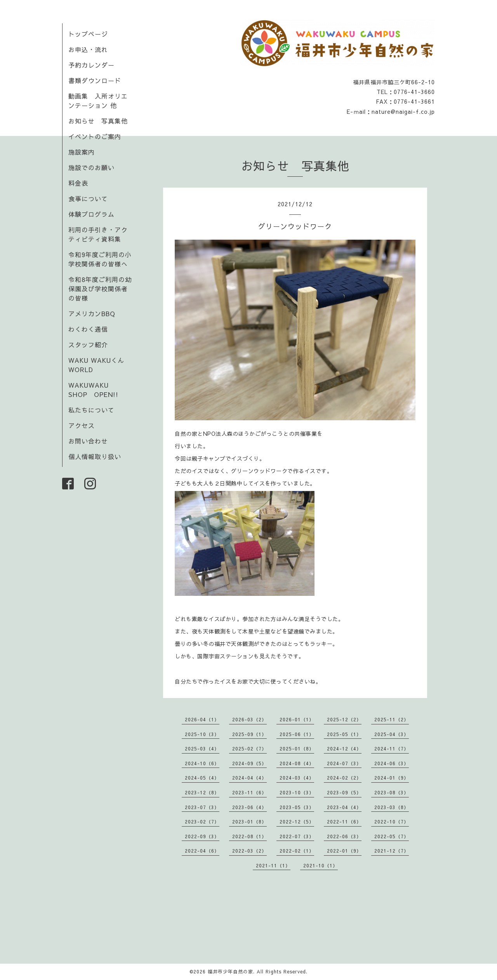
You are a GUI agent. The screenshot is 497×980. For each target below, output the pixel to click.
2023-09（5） (344, 792)
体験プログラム (91, 214)
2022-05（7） (392, 836)
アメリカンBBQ (92, 313)
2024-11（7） (392, 748)
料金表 (78, 183)
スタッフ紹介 (88, 345)
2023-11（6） (249, 792)
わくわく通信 (91, 329)
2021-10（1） (321, 865)
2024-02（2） (344, 778)
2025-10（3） (202, 734)
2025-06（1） (297, 734)
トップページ (88, 34)
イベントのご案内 (95, 136)
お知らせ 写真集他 (98, 121)
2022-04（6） (202, 851)
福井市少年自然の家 (230, 971)
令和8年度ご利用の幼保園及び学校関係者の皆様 (100, 289)
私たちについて (91, 410)
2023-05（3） (297, 807)
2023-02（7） (202, 822)
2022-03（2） (249, 851)
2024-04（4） (249, 778)
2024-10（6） (202, 763)
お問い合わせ (88, 441)
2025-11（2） (392, 719)
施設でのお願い (91, 167)
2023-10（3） (297, 792)
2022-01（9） (344, 851)
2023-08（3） (392, 792)
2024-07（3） (344, 763)
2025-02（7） (249, 748)
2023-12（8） (202, 792)
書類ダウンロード (95, 80)
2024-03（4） (297, 778)
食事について (88, 198)
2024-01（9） (392, 778)
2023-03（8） (392, 807)
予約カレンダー (91, 65)
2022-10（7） (392, 822)
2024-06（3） (392, 763)
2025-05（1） (344, 734)
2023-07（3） (202, 807)
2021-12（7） (392, 851)
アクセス (82, 425)
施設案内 (82, 152)
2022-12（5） (297, 822)
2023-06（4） (249, 807)
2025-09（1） (249, 734)
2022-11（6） (344, 822)
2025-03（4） (202, 748)
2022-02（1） (297, 851)
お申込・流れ (88, 49)
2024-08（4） (297, 763)
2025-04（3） (392, 734)
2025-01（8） (297, 748)
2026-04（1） (202, 719)
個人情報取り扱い (95, 456)
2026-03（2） (249, 719)
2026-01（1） (297, 719)
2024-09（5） (249, 763)
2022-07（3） (297, 836)
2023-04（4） (344, 807)
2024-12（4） (344, 748)
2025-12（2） (344, 719)
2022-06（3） (344, 836)
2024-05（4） (202, 778)
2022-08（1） (249, 836)
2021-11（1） (273, 865)
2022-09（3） (202, 836)
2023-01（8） (249, 822)
